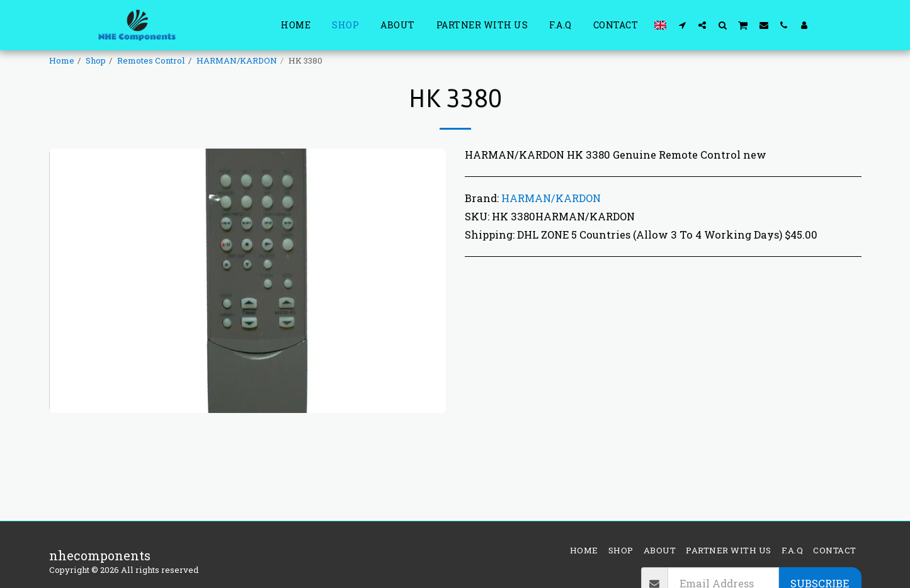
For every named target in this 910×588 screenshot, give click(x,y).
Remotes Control (151, 60)
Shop (96, 60)
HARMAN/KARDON (237, 60)
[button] (682, 25)
